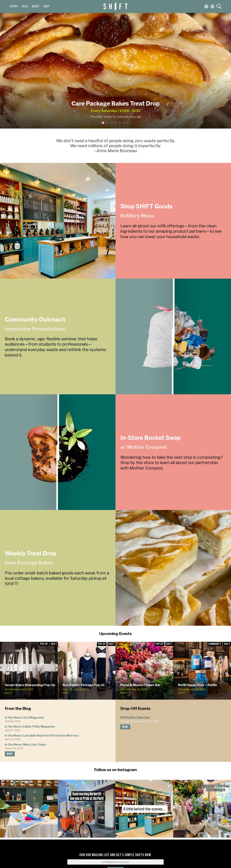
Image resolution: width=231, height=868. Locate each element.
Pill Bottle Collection (135, 718)
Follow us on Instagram (116, 770)
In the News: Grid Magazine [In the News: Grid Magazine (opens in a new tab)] (24, 718)
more (10, 754)
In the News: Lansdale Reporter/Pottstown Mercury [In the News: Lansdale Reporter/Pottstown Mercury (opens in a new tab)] (42, 736)
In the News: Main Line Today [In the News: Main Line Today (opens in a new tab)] (25, 745)
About (36, 6)
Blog (25, 6)
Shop (46, 6)
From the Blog (18, 709)
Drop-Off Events (135, 709)
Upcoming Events (116, 634)
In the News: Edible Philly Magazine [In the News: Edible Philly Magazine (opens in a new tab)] (30, 727)
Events (14, 6)
